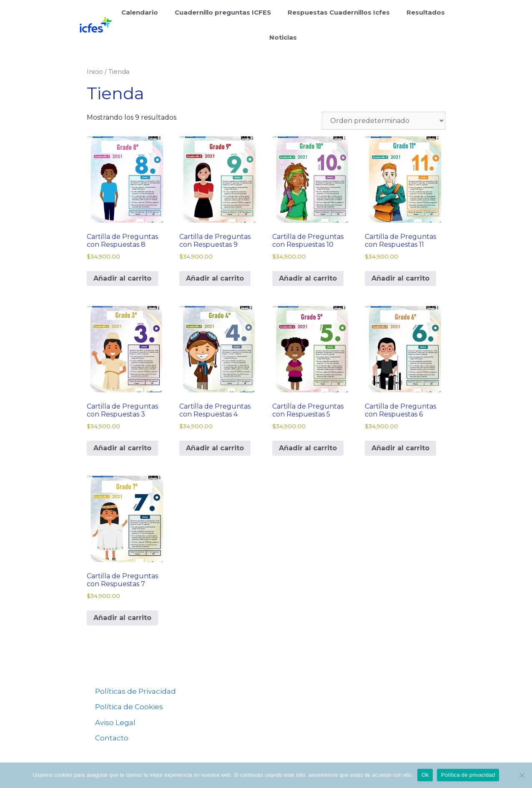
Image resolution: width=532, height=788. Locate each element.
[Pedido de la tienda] (384, 121)
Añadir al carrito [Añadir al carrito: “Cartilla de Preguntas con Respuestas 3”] (122, 448)
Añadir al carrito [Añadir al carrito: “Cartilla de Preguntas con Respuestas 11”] (400, 278)
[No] (522, 775)
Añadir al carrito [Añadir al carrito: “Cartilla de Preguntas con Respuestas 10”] (308, 278)
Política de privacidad (468, 775)
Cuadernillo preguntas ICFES (223, 12)
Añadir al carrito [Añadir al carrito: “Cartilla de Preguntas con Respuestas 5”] (308, 448)
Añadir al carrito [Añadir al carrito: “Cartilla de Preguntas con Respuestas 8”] (122, 278)
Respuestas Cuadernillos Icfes (339, 12)
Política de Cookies (129, 707)
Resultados (426, 12)
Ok (425, 775)
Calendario (140, 12)
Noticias (283, 37)
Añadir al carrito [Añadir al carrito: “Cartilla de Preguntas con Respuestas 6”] (400, 448)
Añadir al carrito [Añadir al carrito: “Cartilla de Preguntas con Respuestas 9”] (215, 278)
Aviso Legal (115, 723)
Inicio (95, 72)
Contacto (112, 738)
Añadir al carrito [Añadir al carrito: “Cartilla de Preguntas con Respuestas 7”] (122, 618)
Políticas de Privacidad (136, 691)
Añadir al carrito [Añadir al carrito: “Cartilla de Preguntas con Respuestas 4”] (215, 448)
